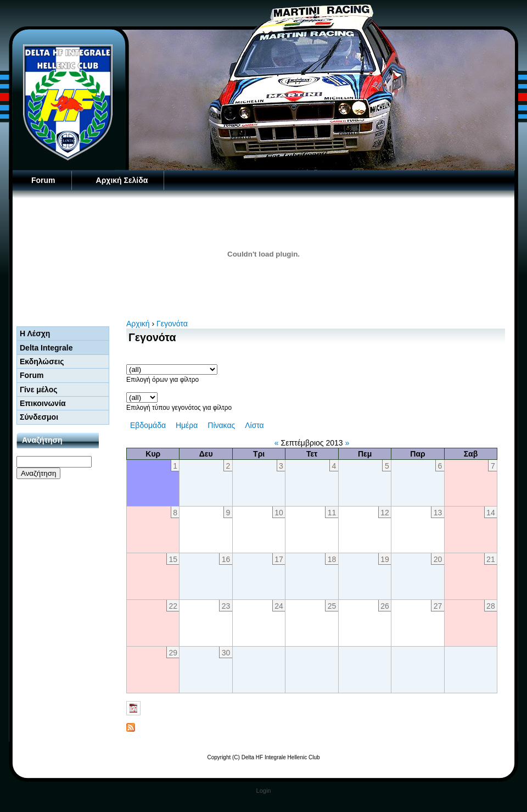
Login (264, 791)
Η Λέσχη (35, 333)
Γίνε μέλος (39, 390)
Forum (43, 180)
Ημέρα (187, 425)
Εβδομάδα (148, 425)
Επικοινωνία (43, 403)
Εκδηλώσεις (42, 361)
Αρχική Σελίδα (122, 180)
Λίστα (254, 425)
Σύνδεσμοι (39, 417)
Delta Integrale (46, 348)
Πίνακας (221, 425)
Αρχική (138, 324)
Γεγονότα (172, 324)
